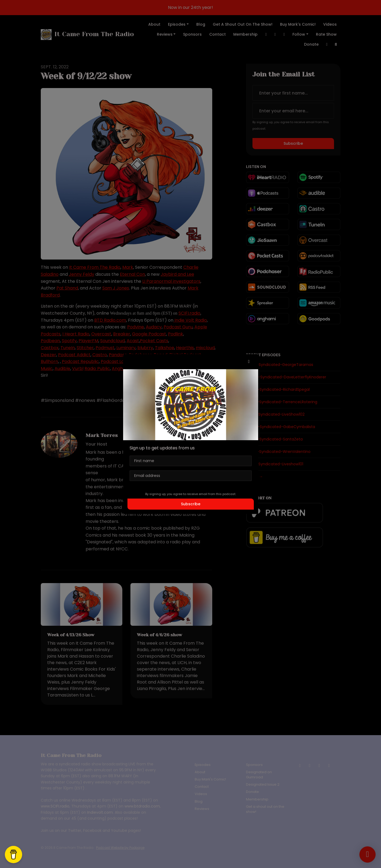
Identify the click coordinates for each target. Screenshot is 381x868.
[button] (249, 362)
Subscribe (191, 504)
